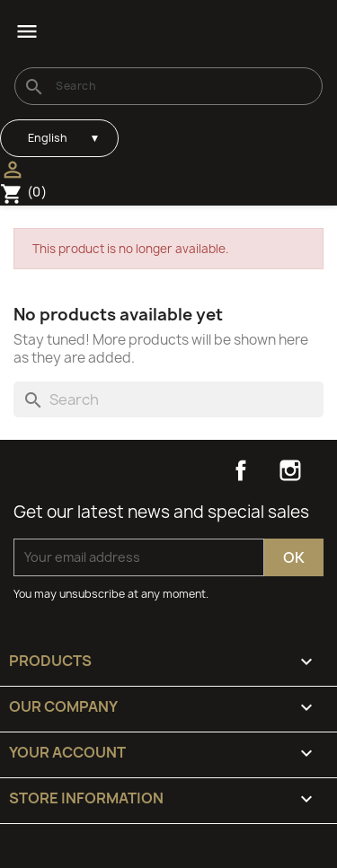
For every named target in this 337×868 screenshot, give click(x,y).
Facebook (241, 470)
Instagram (290, 470)
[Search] (168, 86)
